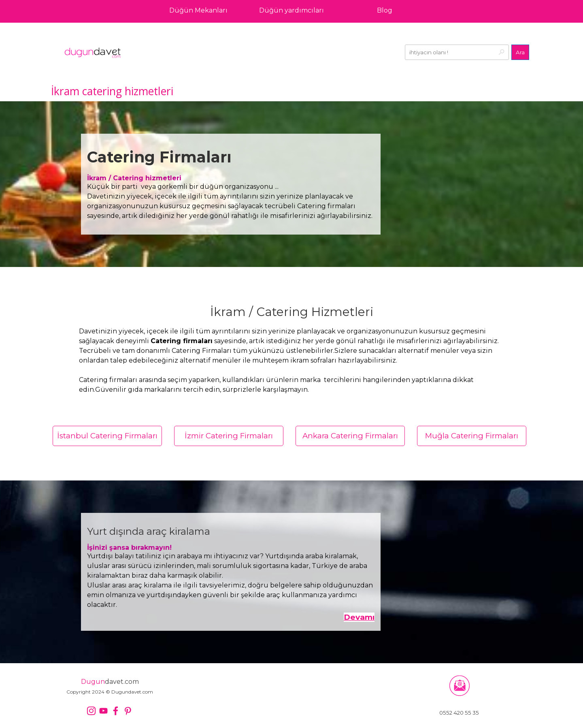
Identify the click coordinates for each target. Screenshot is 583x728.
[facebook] (116, 711)
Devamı (359, 617)
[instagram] (91, 711)
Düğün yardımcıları (291, 10)
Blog (385, 10)
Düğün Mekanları (198, 10)
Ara (520, 52)
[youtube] (103, 711)
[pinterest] (128, 711)
